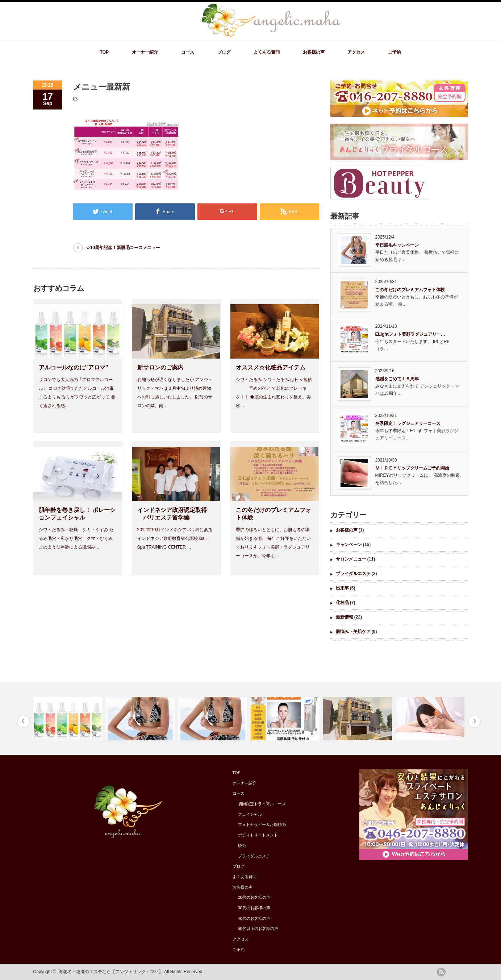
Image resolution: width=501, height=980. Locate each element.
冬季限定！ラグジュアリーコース (408, 423)
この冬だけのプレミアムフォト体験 (410, 290)
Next (474, 721)
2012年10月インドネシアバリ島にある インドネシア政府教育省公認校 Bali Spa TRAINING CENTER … (175, 538)
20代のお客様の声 (254, 897)
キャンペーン (349, 545)
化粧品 (342, 603)
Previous (23, 721)
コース (188, 52)
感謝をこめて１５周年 (397, 379)
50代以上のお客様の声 (258, 929)
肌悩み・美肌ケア (353, 632)
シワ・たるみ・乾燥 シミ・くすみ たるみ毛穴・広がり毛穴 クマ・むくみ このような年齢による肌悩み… (76, 538)
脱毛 (242, 845)
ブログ (224, 52)
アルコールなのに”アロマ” (74, 367)
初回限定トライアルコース (262, 804)
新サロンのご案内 (160, 367)
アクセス (356, 52)
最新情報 (345, 617)
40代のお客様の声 (254, 918)
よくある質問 (267, 52)
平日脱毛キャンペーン (397, 245)
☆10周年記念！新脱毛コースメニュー (123, 248)
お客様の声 (314, 52)
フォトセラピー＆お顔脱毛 (262, 824)
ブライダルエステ (353, 574)
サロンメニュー (351, 559)
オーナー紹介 (145, 52)
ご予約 (394, 52)
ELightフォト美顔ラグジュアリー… (410, 334)
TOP (104, 52)
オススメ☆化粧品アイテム (271, 367)
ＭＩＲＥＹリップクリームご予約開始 (412, 468)
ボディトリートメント (258, 835)
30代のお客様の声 (254, 908)
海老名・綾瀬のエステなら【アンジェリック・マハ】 (111, 972)
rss (441, 972)
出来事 (342, 588)
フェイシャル (250, 814)
